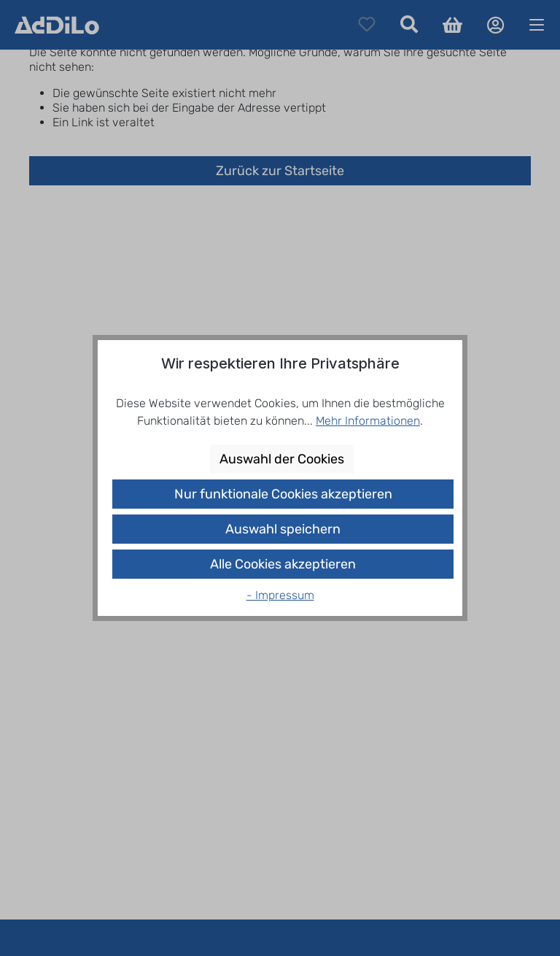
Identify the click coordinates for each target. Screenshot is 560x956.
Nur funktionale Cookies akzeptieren (283, 494)
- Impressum (280, 595)
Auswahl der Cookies (282, 459)
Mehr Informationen (368, 421)
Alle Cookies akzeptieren (283, 564)
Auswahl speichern (283, 529)
